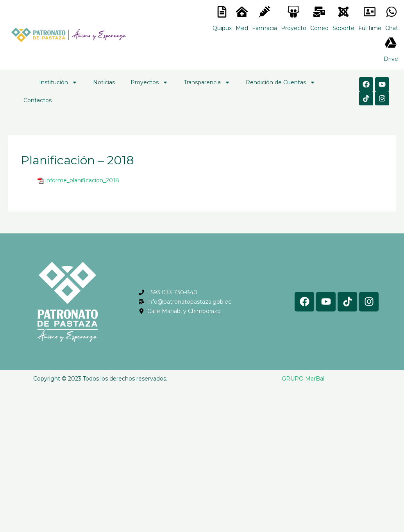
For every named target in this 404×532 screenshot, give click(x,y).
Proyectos (149, 82)
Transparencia (207, 82)
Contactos (38, 100)
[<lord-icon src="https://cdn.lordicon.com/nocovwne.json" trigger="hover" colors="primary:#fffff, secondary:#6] (222, 12)
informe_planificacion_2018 (82, 180)
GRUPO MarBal (303, 379)
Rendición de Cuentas (281, 82)
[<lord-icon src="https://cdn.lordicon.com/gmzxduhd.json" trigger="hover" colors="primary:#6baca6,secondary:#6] (370, 12)
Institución (58, 82)
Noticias (104, 82)
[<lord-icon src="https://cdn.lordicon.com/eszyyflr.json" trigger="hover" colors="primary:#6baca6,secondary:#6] (343, 12)
